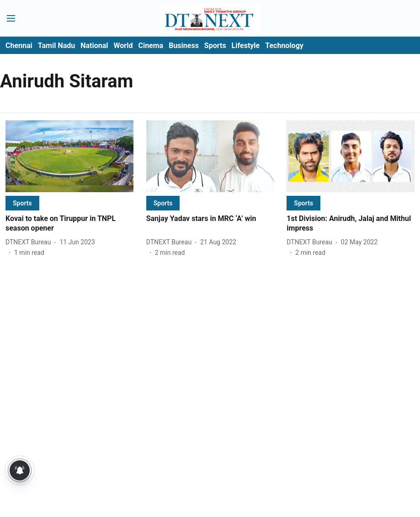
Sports (215, 46)
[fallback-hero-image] (69, 156)
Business (184, 46)
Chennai (19, 46)
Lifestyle (246, 46)
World (123, 46)
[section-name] (22, 203)
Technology (284, 46)
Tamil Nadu (56, 46)
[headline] (69, 224)
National (94, 46)
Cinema (151, 46)
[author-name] (30, 242)
